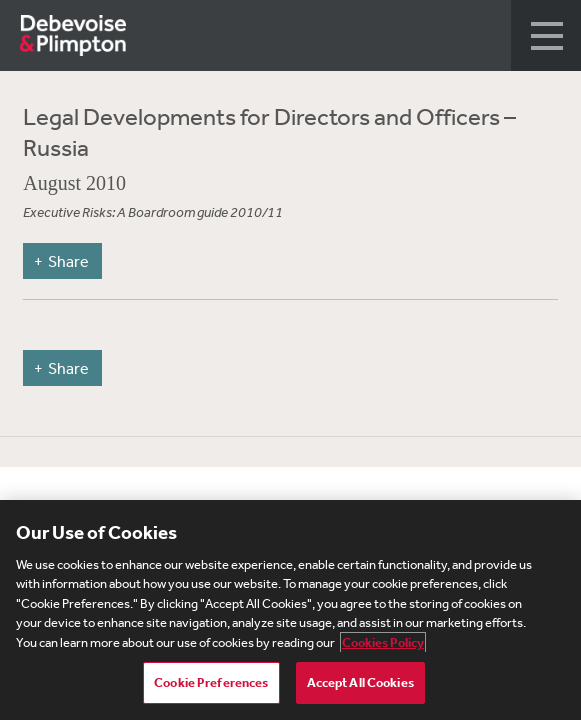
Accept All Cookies (360, 682)
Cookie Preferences (211, 682)
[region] (290, 610)
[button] (546, 35)
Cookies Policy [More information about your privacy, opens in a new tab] (383, 642)
